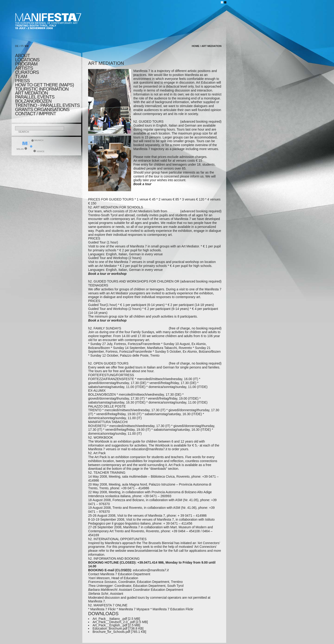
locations (27, 60)
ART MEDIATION (31, 93)
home (196, 46)
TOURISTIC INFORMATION (42, 89)
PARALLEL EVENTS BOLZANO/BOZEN (35, 99)
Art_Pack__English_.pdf (110, 625)
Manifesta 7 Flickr (103, 609)
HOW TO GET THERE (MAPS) (44, 85)
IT (22, 46)
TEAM (21, 76)
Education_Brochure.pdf (110, 628)
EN (27, 46)
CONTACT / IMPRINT (36, 114)
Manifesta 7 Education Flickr (173, 609)
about (22, 56)
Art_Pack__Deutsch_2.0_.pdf (114, 622)
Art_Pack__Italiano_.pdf (110, 619)
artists (24, 68)
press (22, 81)
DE (17, 46)
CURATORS (27, 72)
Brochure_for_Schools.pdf (111, 632)
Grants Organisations (42, 109)
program (26, 64)
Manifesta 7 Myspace (134, 609)
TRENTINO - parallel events (47, 105)
